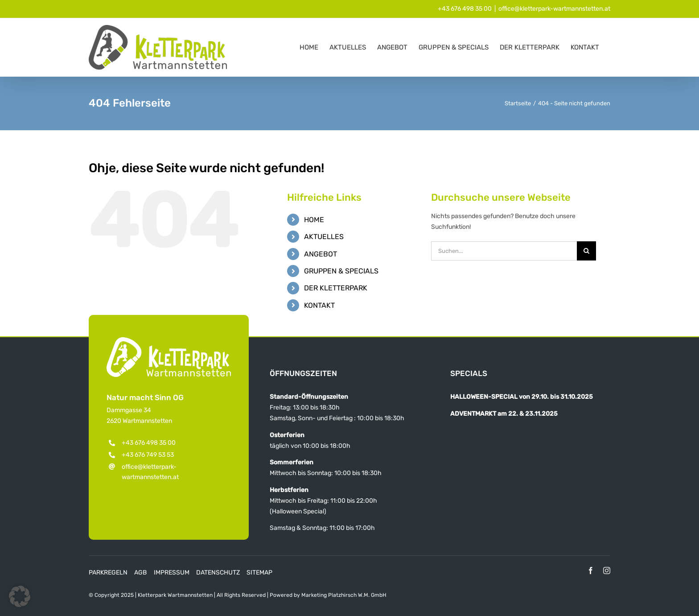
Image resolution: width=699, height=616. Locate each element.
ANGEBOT (321, 254)
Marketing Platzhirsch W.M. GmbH (344, 595)
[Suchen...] (504, 251)
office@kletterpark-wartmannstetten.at (554, 9)
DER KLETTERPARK (336, 288)
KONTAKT (319, 305)
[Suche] (586, 251)
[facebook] (591, 571)
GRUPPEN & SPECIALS (341, 271)
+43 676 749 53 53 (148, 455)
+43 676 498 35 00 (465, 9)
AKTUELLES (324, 237)
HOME (314, 220)
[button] (20, 596)
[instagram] (607, 571)
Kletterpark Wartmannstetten (175, 595)
